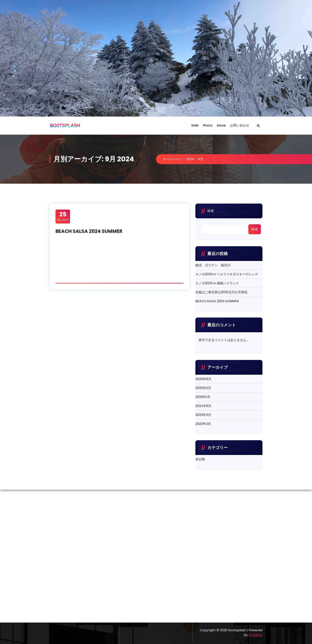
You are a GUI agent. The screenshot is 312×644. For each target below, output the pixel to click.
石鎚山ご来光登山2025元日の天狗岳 (221, 292)
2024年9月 (203, 406)
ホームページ (173, 159)
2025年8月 (203, 379)
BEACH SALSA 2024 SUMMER (89, 231)
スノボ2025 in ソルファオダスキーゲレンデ (227, 274)
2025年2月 (203, 388)
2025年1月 (203, 397)
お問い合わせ (240, 125)
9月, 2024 (63, 216)
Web (195, 125)
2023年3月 (203, 424)
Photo (208, 125)
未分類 (200, 459)
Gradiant (255, 635)
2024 (190, 159)
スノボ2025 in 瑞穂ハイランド (217, 283)
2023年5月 (203, 415)
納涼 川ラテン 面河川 (213, 265)
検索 (211, 211)
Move (221, 125)
